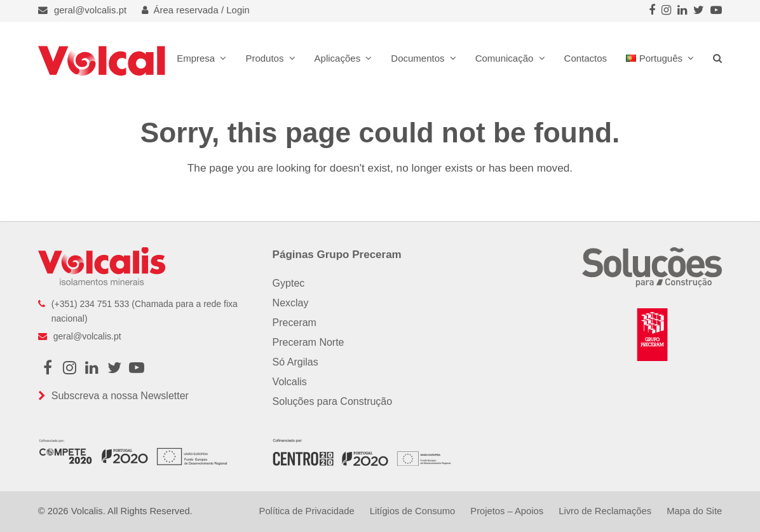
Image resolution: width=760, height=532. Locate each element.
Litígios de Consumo (412, 511)
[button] (717, 58)
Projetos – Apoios (507, 511)
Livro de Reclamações (605, 511)
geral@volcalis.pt (90, 10)
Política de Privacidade (307, 511)
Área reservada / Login (196, 10)
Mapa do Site (694, 511)
